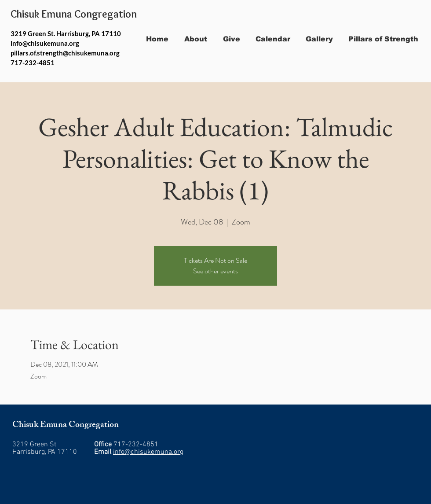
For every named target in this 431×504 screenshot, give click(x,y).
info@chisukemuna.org (45, 43)
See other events (215, 271)
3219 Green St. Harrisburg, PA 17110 (66, 33)
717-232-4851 (136, 445)
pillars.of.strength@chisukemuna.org (65, 53)
